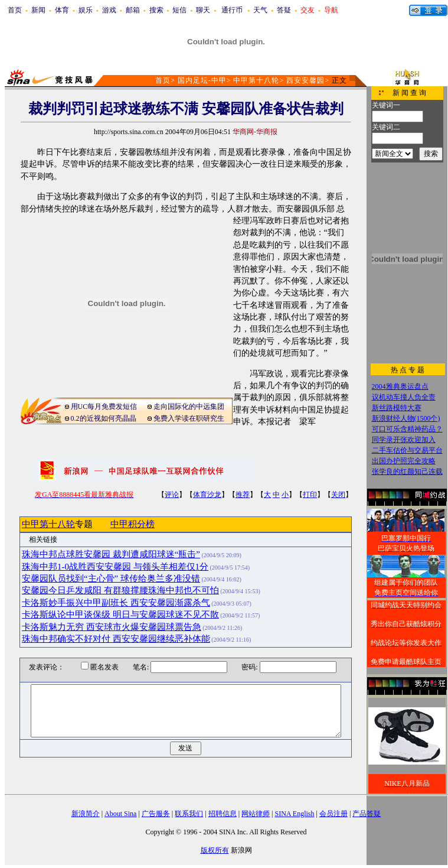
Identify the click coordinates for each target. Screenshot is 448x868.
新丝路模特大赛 (397, 408)
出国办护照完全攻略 (404, 461)
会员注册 (333, 814)
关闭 (338, 495)
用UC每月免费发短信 (104, 407)
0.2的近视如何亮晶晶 (104, 418)
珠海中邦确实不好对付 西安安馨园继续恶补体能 (116, 639)
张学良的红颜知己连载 (407, 472)
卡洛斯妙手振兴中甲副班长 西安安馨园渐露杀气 (116, 603)
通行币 (232, 10)
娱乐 (86, 10)
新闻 (38, 10)
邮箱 (133, 10)
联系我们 (189, 814)
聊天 (203, 10)
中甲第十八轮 (256, 80)
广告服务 (156, 814)
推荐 (243, 495)
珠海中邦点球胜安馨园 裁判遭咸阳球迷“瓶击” (111, 554)
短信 (179, 10)
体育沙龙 (207, 495)
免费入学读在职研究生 (189, 418)
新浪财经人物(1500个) (406, 418)
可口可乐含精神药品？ (407, 429)
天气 (260, 10)
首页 (15, 10)
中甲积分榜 (133, 524)
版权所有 (215, 850)
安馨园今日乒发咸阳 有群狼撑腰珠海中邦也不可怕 (120, 590)
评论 (172, 495)
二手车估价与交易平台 (407, 450)
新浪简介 (86, 814)
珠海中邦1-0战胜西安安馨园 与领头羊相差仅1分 (115, 567)
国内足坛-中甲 (202, 80)
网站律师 (256, 814)
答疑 (284, 10)
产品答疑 (367, 814)
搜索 (156, 10)
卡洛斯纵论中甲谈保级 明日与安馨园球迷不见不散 (120, 615)
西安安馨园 (305, 80)
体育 (62, 10)
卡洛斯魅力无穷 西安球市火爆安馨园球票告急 (112, 627)
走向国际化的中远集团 (189, 407)
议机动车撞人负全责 (404, 397)
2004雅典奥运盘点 (400, 386)
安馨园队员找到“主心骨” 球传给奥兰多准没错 (111, 578)
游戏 (109, 10)
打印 (310, 495)
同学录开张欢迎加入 (404, 440)
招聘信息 (223, 814)
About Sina (120, 814)
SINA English (294, 814)
